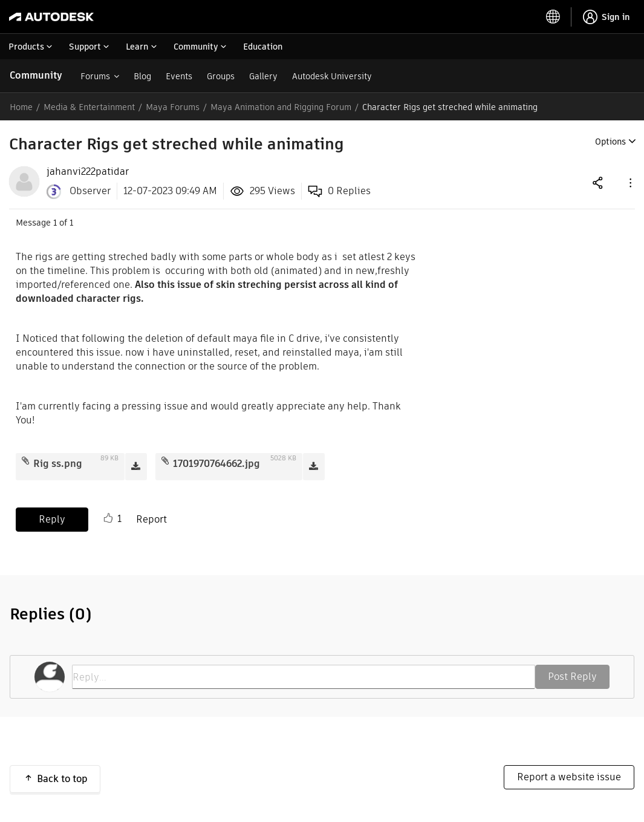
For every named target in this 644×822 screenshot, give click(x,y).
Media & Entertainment (89, 107)
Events (179, 76)
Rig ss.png (58, 464)
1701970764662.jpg (216, 464)
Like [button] (108, 518)
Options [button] (610, 142)
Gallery (263, 76)
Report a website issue (569, 777)
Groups (221, 76)
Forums (95, 76)
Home (21, 107)
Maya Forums (173, 107)
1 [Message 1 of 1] (55, 223)
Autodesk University (332, 76)
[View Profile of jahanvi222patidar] (88, 172)
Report (151, 519)
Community (36, 75)
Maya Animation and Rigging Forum (281, 107)
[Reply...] (304, 677)
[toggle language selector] (553, 17)
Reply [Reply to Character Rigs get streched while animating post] (52, 519)
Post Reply (572, 677)
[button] (629, 182)
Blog (142, 76)
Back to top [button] (62, 779)
